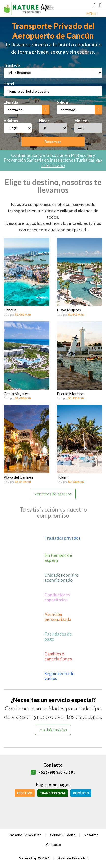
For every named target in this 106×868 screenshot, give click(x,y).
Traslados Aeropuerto (25, 835)
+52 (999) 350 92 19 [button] (57, 772)
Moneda (82, 120)
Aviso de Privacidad (73, 858)
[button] (95, 5)
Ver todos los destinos (53, 494)
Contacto (54, 844)
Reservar (53, 141)
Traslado (12, 65)
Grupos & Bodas (63, 835)
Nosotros (91, 835)
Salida (62, 102)
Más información (53, 730)
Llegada (11, 102)
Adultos (11, 120)
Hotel (9, 84)
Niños (44, 120)
